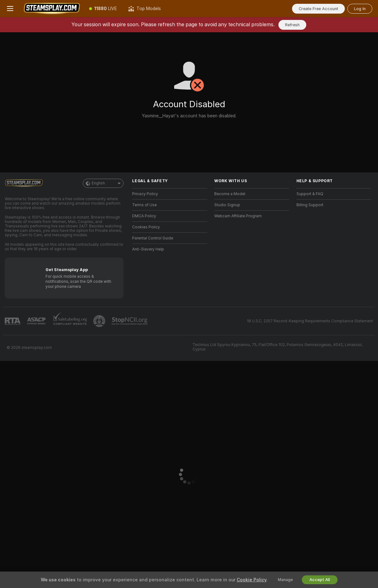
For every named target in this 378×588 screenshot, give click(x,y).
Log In (360, 9)
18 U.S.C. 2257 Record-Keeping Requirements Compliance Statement (310, 321)
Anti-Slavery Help (148, 249)
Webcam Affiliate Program (238, 216)
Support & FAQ (310, 194)
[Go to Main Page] (52, 9)
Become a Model (230, 194)
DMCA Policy (144, 216)
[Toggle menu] (10, 9)
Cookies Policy (146, 227)
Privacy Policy (145, 194)
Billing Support (310, 205)
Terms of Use (144, 205)
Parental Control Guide (153, 238)
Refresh (292, 25)
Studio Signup (227, 205)
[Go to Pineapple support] (100, 321)
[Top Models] (145, 9)
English (103, 183)
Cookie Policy (252, 580)
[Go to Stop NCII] (130, 321)
